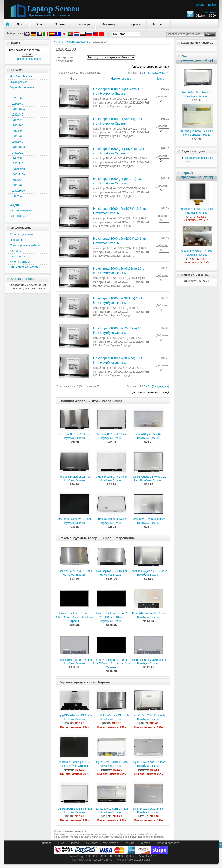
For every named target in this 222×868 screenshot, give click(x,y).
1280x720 (17, 120)
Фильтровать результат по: (65, 59)
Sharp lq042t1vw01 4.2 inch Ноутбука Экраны (196, 209)
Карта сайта (18, 256)
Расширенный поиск (28, 59)
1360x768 (17, 136)
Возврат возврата (168, 843)
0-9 (155, 856)
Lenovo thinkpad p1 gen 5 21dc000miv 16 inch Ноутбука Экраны (74, 617)
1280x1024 (17, 109)
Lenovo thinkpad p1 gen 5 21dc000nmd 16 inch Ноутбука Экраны (111, 664)
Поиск (16, 43)
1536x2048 (17, 169)
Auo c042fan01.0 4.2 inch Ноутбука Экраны (197, 251)
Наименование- (122, 78)
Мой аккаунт (110, 24)
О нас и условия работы (25, 245)
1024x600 (17, 98)
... (150, 73)
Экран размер (19, 82)
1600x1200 (17, 174)
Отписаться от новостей (25, 267)
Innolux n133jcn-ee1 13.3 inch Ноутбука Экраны (149, 573)
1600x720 (17, 180)
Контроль (159, 24)
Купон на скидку (20, 262)
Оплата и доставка (22, 234)
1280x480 (17, 115)
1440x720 (17, 153)
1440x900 (17, 158)
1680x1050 (17, 191)
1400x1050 (17, 147)
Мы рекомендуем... (22, 210)
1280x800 (17, 131)
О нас (39, 24)
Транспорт (83, 24)
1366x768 (17, 142)
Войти (212, 5)
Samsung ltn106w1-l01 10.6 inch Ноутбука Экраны (196, 131)
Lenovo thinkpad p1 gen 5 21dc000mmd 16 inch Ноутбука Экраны (112, 617)
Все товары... (18, 216)
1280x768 (17, 125)
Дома (21, 24)
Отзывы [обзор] (23, 279)
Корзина (211, 12)
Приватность (18, 240)
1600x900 (17, 185)
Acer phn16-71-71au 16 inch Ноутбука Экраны (75, 573)
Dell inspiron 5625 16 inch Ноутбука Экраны (112, 573)
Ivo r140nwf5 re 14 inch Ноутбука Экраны (197, 92)
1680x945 (17, 196)
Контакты (16, 251)
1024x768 (17, 104)
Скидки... (16, 205)
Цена (161, 78)
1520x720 (17, 164)
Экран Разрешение (78, 42)
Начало (200, 5)
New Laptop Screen (103, 860)
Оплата (60, 24)
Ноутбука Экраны (21, 77)
